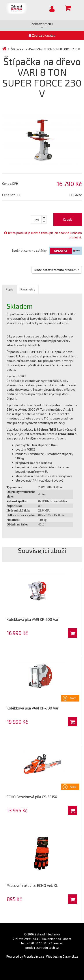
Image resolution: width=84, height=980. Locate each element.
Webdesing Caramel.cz (62, 956)
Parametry (28, 289)
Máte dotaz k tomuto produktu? (57, 270)
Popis (10, 289)
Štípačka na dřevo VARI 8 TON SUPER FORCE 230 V (46, 49)
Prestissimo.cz (34, 956)
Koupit (68, 219)
